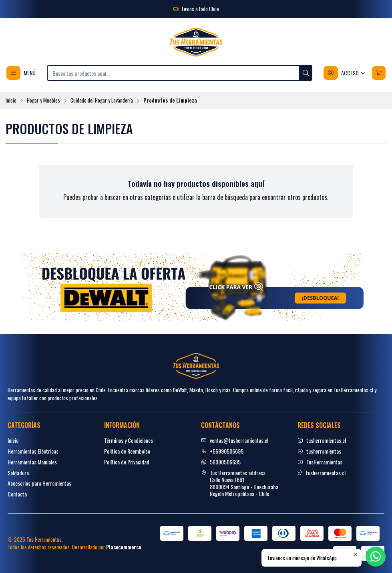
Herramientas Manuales (32, 462)
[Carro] (379, 73)
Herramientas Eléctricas (33, 451)
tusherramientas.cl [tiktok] (322, 473)
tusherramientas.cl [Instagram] (322, 440)
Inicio (11, 101)
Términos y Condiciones (129, 440)
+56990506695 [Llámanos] (222, 451)
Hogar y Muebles (43, 101)
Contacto (17, 494)
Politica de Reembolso (127, 451)
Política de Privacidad (127, 462)
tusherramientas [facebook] (319, 451)
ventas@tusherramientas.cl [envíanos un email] (235, 440)
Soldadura (18, 473)
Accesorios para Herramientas (39, 483)
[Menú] (21, 73)
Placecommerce (124, 547)
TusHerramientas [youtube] (320, 462)
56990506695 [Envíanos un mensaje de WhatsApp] (221, 462)
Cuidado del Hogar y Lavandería (102, 101)
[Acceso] (345, 73)
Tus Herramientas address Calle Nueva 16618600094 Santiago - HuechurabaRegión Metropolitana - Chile (240, 483)
